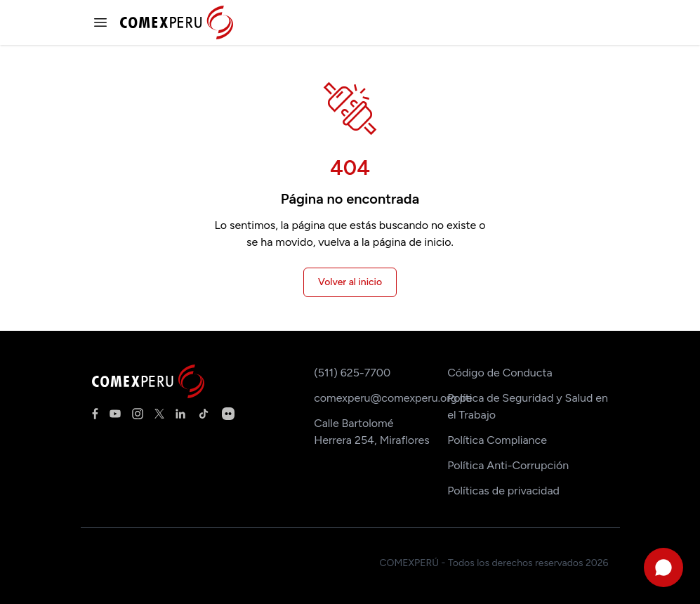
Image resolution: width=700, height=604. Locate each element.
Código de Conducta (500, 373)
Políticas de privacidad (503, 491)
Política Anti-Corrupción (508, 465)
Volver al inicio (350, 282)
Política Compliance (497, 440)
